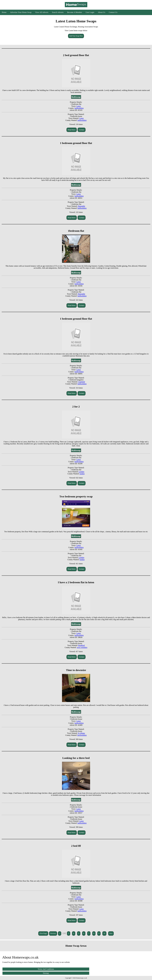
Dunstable (81, 206)
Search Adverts (58, 12)
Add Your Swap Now (76, 36)
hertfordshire (82, 735)
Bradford (81, 645)
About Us (102, 12)
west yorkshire (82, 647)
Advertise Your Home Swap (21, 12)
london (82, 474)
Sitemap (46, 973)
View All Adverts (42, 12)
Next (111, 933)
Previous (53, 933)
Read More (72, 130)
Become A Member (75, 12)
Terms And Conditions (46, 969)
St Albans (81, 733)
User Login (90, 12)
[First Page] (43, 933)
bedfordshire (79, 108)
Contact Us (113, 12)
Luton (79, 106)
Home (4, 12)
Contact (82, 130)
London (81, 472)
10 (104, 933)
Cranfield (81, 382)
